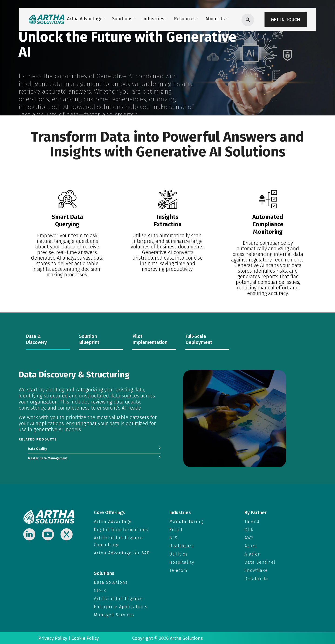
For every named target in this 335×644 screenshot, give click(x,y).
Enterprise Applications (121, 607)
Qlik (249, 530)
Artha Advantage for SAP (122, 553)
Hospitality (182, 562)
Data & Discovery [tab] (36, 339)
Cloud (100, 590)
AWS (249, 538)
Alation (253, 554)
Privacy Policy (53, 638)
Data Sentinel (260, 562)
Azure (251, 546)
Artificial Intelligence (118, 599)
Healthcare (182, 546)
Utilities (179, 554)
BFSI (174, 538)
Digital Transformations (121, 530)
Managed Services (114, 615)
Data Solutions (111, 582)
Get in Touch (285, 20)
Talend (252, 522)
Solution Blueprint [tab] (89, 339)
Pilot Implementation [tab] (150, 339)
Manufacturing (186, 522)
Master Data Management (48, 458)
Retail (176, 530)
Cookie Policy (85, 638)
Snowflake (256, 570)
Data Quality (37, 449)
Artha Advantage (113, 522)
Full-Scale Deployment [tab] (199, 339)
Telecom (178, 570)
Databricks (257, 579)
